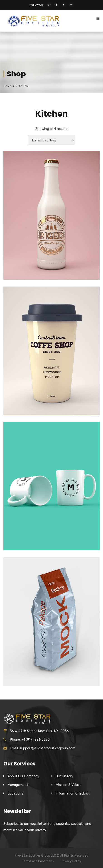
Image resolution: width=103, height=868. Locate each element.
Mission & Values (69, 785)
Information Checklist (73, 793)
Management (18, 785)
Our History (64, 776)
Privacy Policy (71, 861)
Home (7, 86)
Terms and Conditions (38, 861)
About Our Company (23, 776)
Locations (15, 793)
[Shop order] (52, 140)
